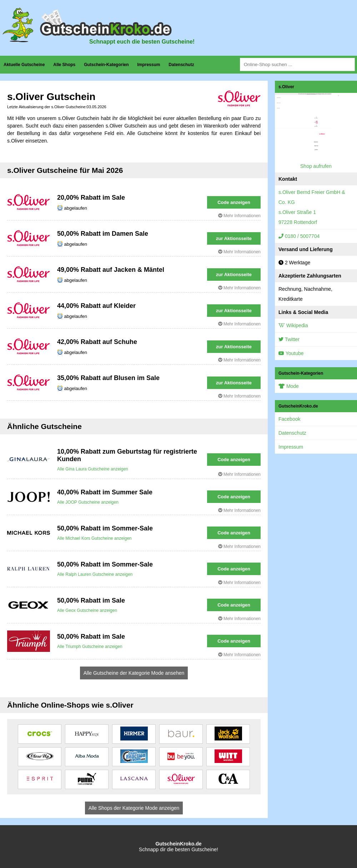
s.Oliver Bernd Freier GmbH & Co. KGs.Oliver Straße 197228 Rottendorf (312, 207)
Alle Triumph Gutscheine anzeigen (90, 647)
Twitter (289, 339)
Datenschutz (181, 65)
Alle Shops (64, 65)
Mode (289, 386)
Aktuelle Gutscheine (24, 65)
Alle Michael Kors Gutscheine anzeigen (94, 538)
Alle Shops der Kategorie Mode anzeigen (134, 808)
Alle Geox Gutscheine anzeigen (87, 610)
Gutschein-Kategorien (106, 65)
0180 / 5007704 (299, 236)
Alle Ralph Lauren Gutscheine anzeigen (95, 574)
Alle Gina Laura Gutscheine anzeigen (93, 469)
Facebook (289, 419)
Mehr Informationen (239, 216)
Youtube (291, 353)
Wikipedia (293, 325)
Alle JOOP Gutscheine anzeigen (88, 502)
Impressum (149, 65)
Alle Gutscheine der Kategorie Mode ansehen (134, 673)
